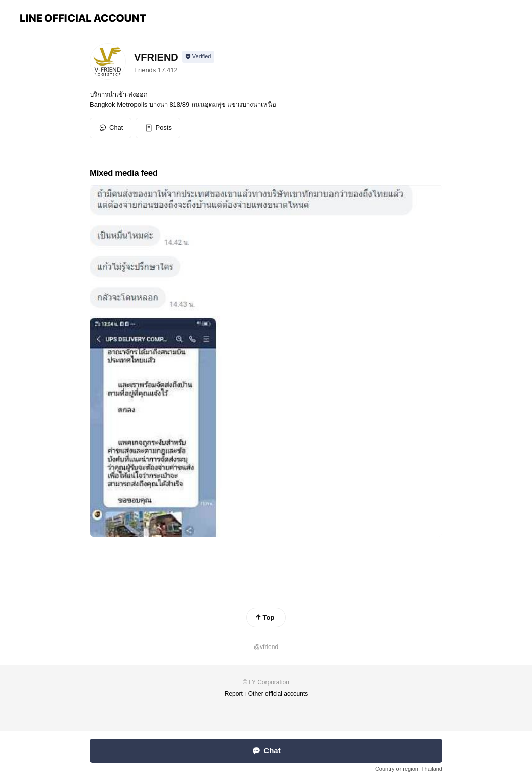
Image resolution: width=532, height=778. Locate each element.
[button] (158, 128)
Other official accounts (278, 694)
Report (234, 694)
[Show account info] (198, 57)
